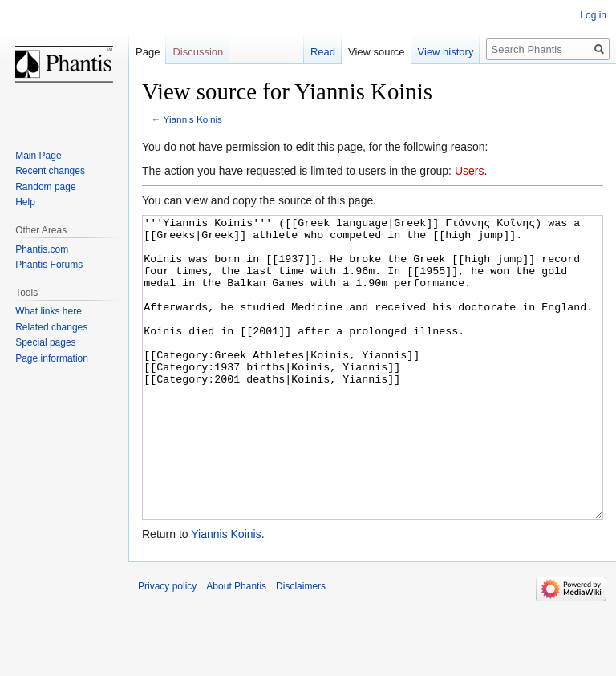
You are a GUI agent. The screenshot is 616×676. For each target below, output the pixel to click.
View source (377, 52)
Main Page (38, 156)
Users (470, 171)
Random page (45, 187)
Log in (593, 15)
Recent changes (50, 171)
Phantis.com (42, 249)
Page (148, 52)
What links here (49, 311)
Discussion (198, 52)
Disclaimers (301, 646)
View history (446, 52)
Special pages (45, 342)
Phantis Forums (49, 265)
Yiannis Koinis (193, 119)
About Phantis (236, 646)
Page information (52, 358)
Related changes (51, 327)
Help (25, 202)
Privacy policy (167, 646)
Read (323, 52)
